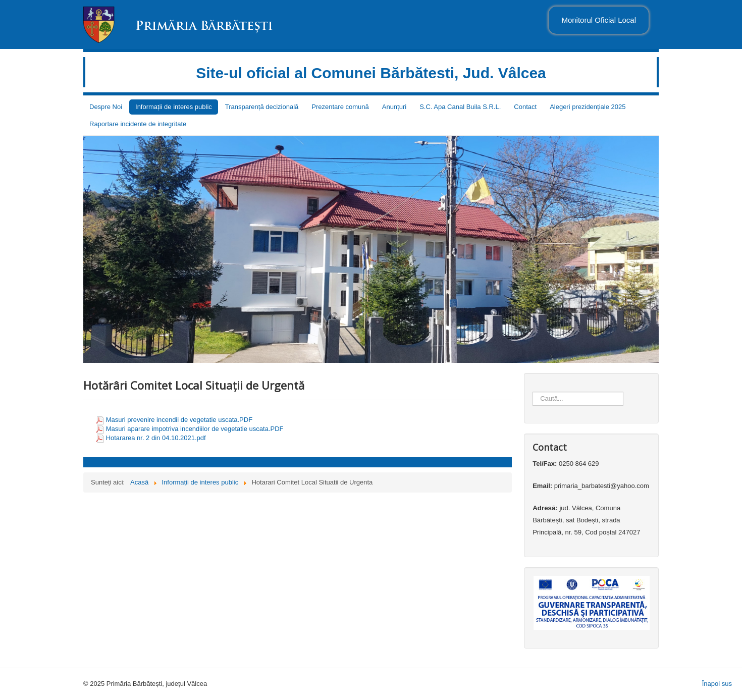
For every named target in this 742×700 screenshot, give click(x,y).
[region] (371, 249)
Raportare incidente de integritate (138, 124)
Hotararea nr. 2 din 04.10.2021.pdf (156, 438)
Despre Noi (106, 107)
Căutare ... (533, 382)
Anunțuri (394, 107)
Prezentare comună (340, 107)
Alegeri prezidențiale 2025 (588, 107)
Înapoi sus (717, 684)
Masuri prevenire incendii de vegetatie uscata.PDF (179, 420)
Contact (525, 107)
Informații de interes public (174, 107)
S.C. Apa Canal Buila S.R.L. (460, 107)
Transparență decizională (262, 107)
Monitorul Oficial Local (599, 20)
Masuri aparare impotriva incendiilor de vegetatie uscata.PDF (195, 429)
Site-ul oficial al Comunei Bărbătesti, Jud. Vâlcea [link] (371, 73)
